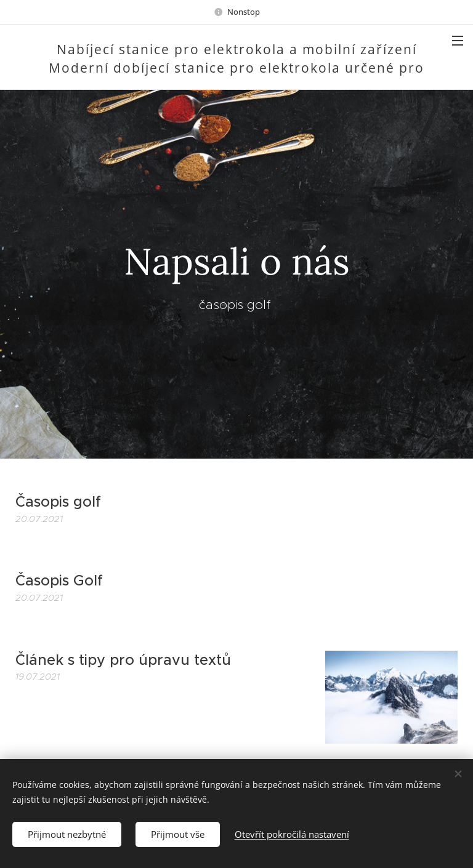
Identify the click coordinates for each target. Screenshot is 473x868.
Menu (458, 41)
